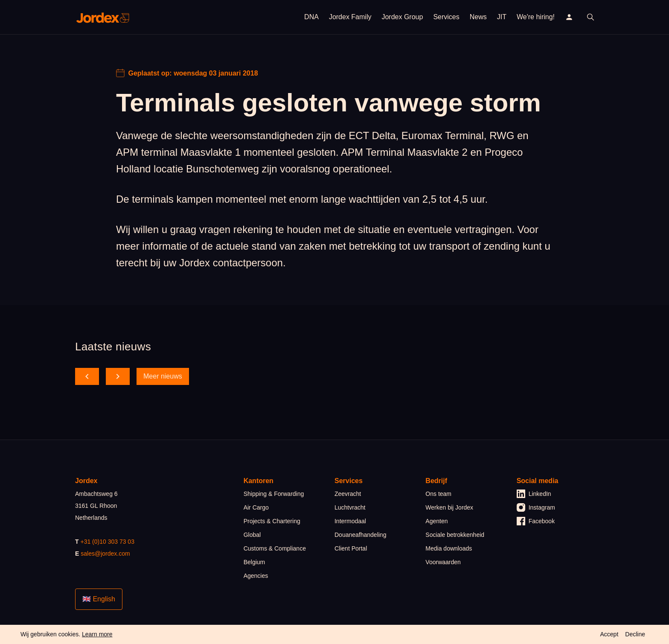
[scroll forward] (118, 376)
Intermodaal (350, 521)
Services (446, 17)
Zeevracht (348, 494)
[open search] (590, 17)
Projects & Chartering (272, 521)
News (478, 17)
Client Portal (351, 548)
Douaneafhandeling (360, 535)
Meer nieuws (163, 376)
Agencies (256, 576)
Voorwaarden (443, 562)
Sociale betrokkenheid (455, 535)
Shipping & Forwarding (274, 494)
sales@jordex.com (105, 554)
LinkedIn (534, 494)
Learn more (97, 634)
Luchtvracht (350, 507)
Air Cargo (256, 507)
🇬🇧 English (99, 599)
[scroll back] (87, 376)
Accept (609, 634)
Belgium (255, 562)
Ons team (438, 494)
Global (252, 535)
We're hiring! (536, 17)
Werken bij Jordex (449, 507)
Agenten (436, 521)
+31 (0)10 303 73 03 (107, 542)
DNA (311, 17)
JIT (502, 17)
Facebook (536, 521)
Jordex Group (402, 17)
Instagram (536, 507)
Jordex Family (350, 17)
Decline (635, 634)
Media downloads (449, 548)
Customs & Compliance (275, 548)
